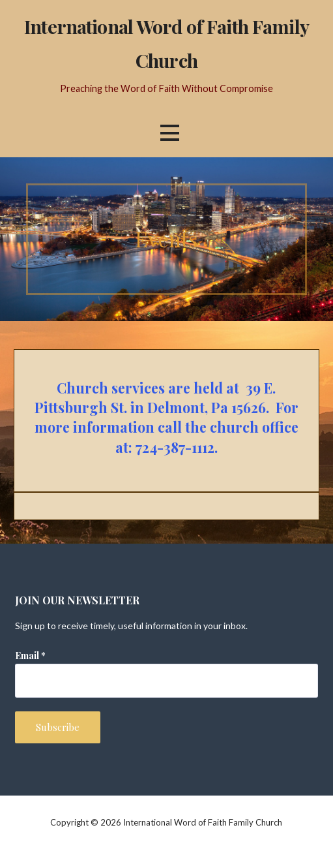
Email (30, 656)
